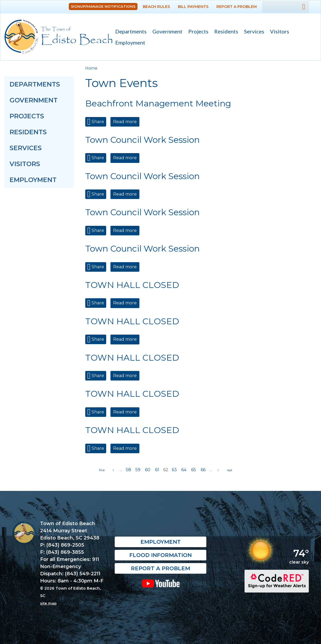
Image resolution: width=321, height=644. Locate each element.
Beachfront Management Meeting (158, 103)
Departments (129, 32)
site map (48, 603)
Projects (198, 31)
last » (230, 470)
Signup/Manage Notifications (103, 6)
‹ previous (113, 470)
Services (253, 32)
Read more (126, 122)
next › (218, 470)
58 (129, 470)
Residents (225, 32)
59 (138, 470)
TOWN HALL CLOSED (132, 285)
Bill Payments (193, 7)
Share (97, 122)
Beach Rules (156, 7)
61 (157, 470)
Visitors (278, 32)
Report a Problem (237, 7)
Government (166, 32)
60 (148, 470)
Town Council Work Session (142, 140)
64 (184, 470)
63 (174, 470)
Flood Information (160, 555)
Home (91, 68)
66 (203, 470)
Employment (130, 42)
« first (102, 470)
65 (194, 470)
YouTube (161, 584)
